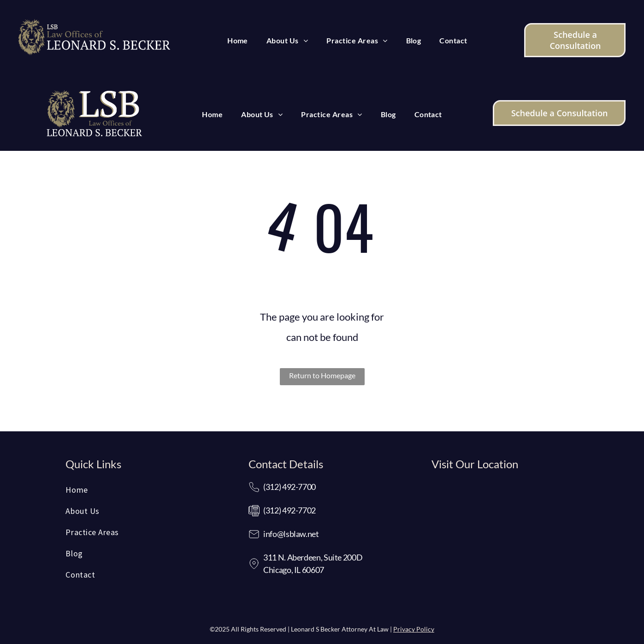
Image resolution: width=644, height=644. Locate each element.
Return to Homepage (322, 375)
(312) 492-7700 (290, 487)
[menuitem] (238, 41)
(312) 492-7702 (290, 510)
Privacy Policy (414, 629)
